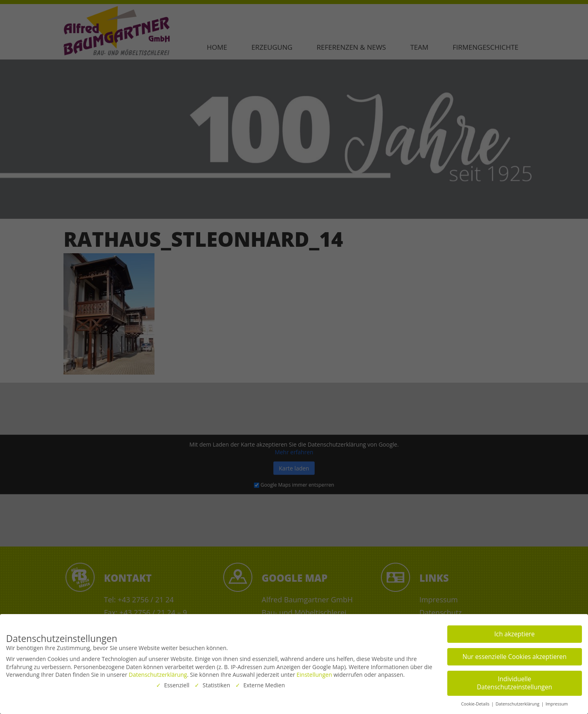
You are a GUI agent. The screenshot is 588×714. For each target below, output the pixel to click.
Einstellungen (314, 673)
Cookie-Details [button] (476, 702)
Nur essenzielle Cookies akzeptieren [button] (515, 655)
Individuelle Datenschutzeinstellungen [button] (514, 681)
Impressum (557, 702)
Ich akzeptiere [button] (514, 632)
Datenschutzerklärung (158, 673)
